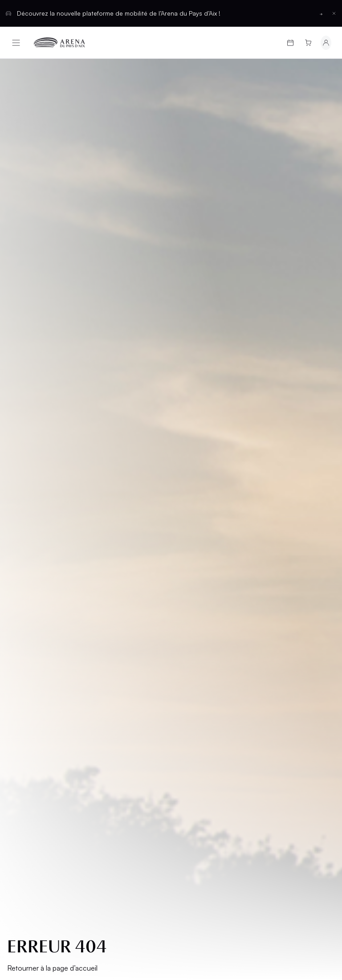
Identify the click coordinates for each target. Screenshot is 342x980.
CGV (21, 636)
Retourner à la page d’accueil (52, 309)
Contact (194, 598)
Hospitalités (201, 545)
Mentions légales (43, 621)
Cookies (28, 681)
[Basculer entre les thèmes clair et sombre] (312, 739)
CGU (21, 651)
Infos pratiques (42, 560)
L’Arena (27, 575)
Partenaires (199, 583)
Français (139, 739)
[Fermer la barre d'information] (334, 13)
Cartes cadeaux (43, 545)
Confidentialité (39, 666)
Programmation (43, 530)
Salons (191, 530)
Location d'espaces (195, 564)
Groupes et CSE (41, 590)
